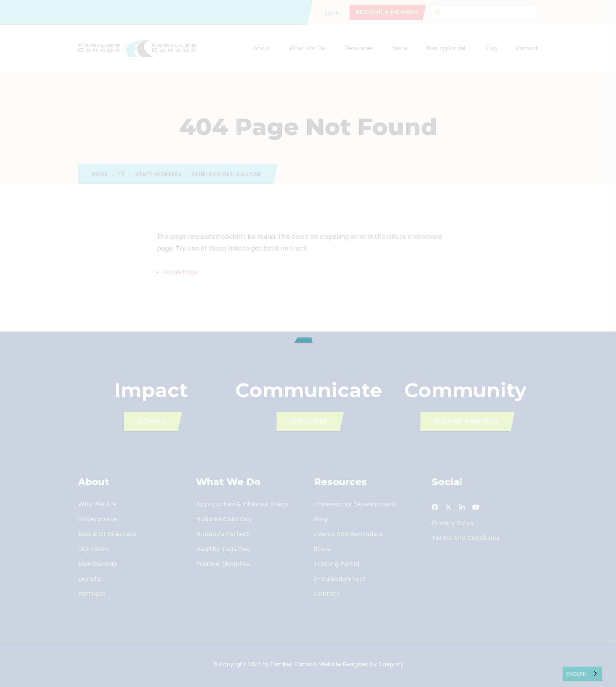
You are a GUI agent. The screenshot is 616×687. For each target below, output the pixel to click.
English (577, 674)
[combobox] (582, 674)
